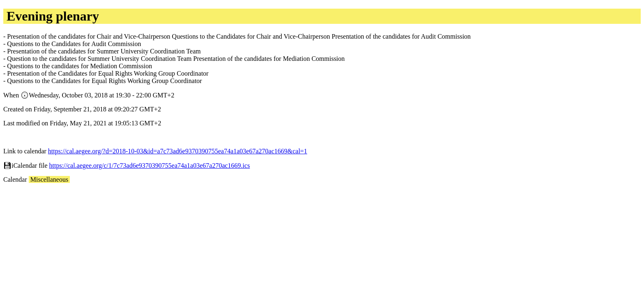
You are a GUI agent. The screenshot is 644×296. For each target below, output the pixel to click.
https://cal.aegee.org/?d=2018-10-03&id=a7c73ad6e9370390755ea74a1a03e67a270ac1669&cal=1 (178, 151)
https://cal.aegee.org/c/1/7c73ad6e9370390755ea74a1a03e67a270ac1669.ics (150, 165)
